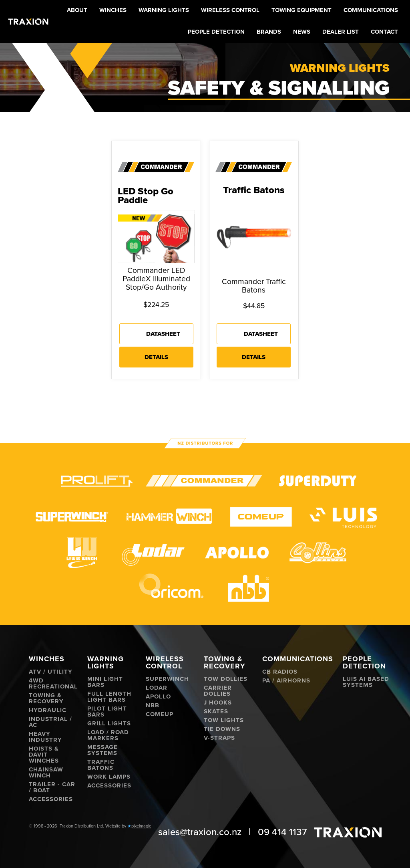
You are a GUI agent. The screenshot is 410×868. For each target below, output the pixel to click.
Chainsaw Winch (46, 773)
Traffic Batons (101, 765)
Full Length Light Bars (109, 697)
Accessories (51, 799)
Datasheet (163, 334)
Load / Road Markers (108, 735)
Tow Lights (224, 720)
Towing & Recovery (46, 698)
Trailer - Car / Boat (52, 787)
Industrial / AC (50, 722)
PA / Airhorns (286, 681)
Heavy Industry (45, 737)
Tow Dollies (226, 679)
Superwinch (167, 679)
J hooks (218, 703)
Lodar (157, 688)
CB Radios (280, 672)
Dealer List (341, 32)
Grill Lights (109, 724)
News (302, 32)
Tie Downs (222, 729)
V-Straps (219, 738)
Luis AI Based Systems (366, 682)
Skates (216, 712)
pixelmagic (141, 826)
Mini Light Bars (105, 682)
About (77, 10)
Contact (384, 32)
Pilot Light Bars (107, 712)
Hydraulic (48, 710)
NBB (153, 706)
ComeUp (160, 714)
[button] (113, 11)
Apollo (158, 697)
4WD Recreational (53, 684)
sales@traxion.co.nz (200, 832)
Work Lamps (109, 777)
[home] (28, 22)
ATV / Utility (51, 672)
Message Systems (102, 750)
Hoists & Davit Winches (44, 755)
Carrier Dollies (218, 691)
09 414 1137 (282, 832)
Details (156, 357)
